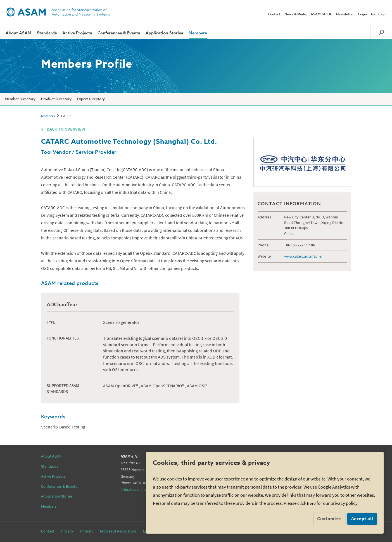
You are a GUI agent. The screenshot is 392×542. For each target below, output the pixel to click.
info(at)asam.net (134, 489)
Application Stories (164, 33)
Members (198, 33)
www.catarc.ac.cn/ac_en (304, 256)
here (311, 503)
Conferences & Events (119, 33)
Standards (47, 33)
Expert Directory (91, 99)
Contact (274, 15)
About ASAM (18, 33)
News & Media (295, 15)
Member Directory (20, 99)
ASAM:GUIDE (321, 15)
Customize (329, 519)
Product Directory (56, 99)
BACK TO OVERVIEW (66, 129)
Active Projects (77, 33)
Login (363, 15)
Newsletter (345, 15)
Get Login (379, 15)
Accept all (362, 519)
